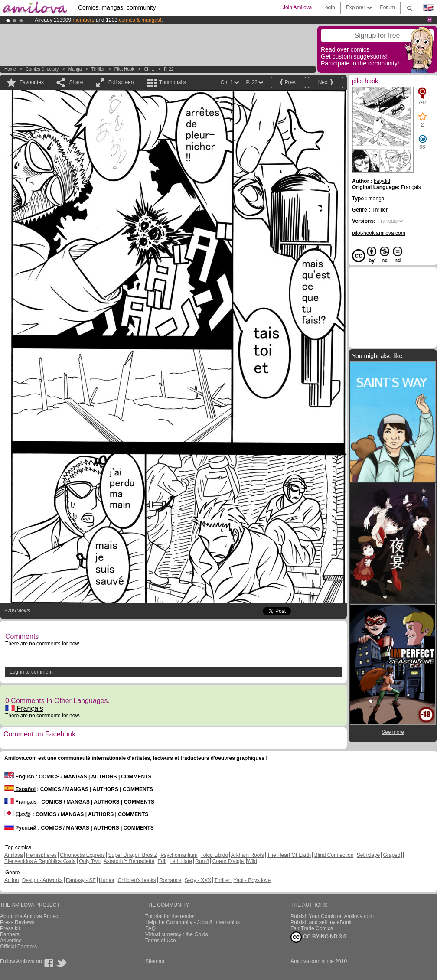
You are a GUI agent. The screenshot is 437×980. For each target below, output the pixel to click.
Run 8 (202, 861)
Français (24, 708)
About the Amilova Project (30, 916)
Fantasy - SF (81, 880)
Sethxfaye (368, 855)
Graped (391, 855)
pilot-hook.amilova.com (379, 233)
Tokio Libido (214, 855)
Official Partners (18, 947)
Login (328, 7)
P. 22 (169, 69)
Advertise (11, 941)
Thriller (99, 69)
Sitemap (155, 961)
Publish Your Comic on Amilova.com (332, 916)
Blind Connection (334, 855)
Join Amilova (297, 7)
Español (20, 789)
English (19, 777)
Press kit (10, 928)
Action (11, 880)
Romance (170, 880)
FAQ (150, 928)
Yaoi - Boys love (252, 880)
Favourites (32, 82)
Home (10, 69)
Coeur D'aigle (229, 861)
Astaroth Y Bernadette (129, 861)
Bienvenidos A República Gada (40, 861)
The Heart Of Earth (289, 855)
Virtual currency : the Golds (177, 934)
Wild (252, 861)
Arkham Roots (248, 855)
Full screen (121, 82)
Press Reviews (17, 922)
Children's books (137, 880)
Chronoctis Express (82, 855)
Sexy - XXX (198, 880)
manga (75, 69)
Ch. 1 (149, 69)
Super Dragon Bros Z (132, 855)
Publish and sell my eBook (321, 922)
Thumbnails (173, 82)
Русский (20, 828)
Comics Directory (42, 69)
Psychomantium (179, 855)
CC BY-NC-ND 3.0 (318, 937)
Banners (10, 934)
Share (76, 82)
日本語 (18, 814)
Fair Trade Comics (312, 928)
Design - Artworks (42, 880)
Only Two (90, 861)
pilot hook (124, 69)
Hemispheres (41, 855)
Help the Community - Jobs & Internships (192, 922)
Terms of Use (161, 941)
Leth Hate (181, 861)
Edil (162, 861)
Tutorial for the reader (170, 916)
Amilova (14, 855)
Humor (107, 880)
